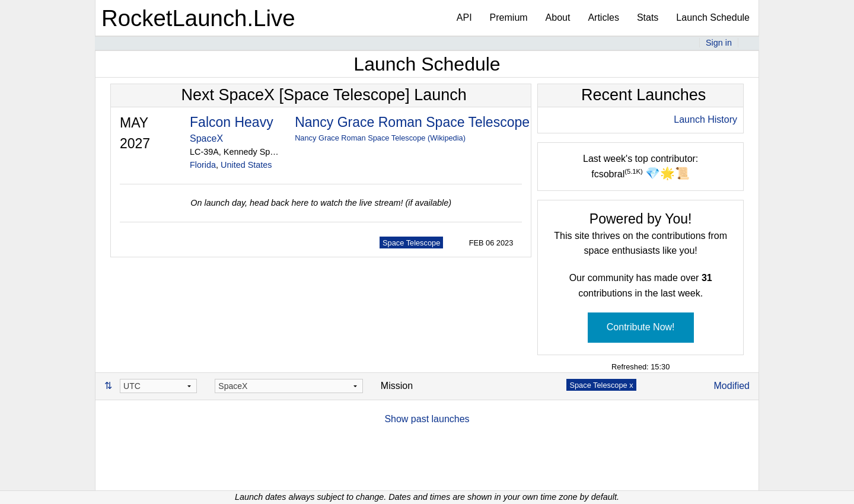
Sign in (719, 43)
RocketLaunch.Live (198, 18)
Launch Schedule (713, 17)
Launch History (705, 119)
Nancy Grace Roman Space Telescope (412, 122)
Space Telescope (411, 243)
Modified (732, 386)
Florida (203, 165)
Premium (509, 17)
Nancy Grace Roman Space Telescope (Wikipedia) (380, 138)
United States (246, 165)
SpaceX (206, 138)
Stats (648, 17)
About (558, 17)
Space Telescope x (601, 385)
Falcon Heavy (232, 122)
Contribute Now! (641, 327)
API (464, 17)
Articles (603, 17)
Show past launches (427, 419)
